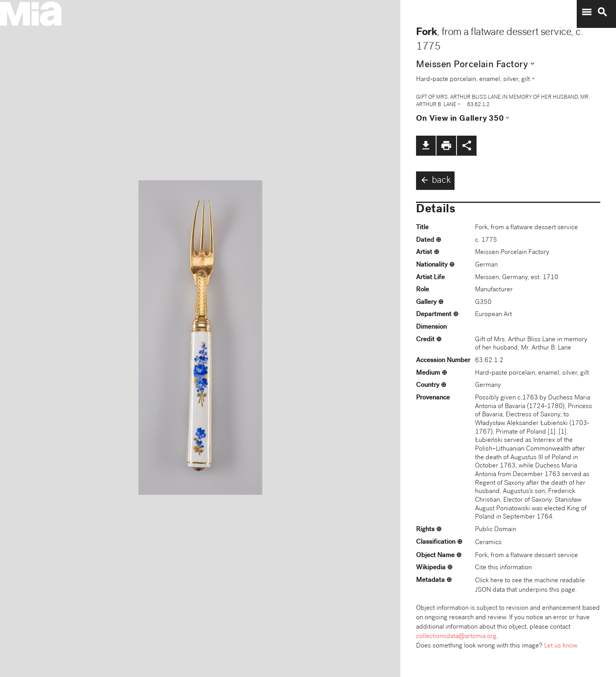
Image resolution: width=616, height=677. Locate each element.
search (602, 12)
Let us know (561, 646)
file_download (426, 145)
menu (587, 12)
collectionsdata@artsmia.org (456, 637)
